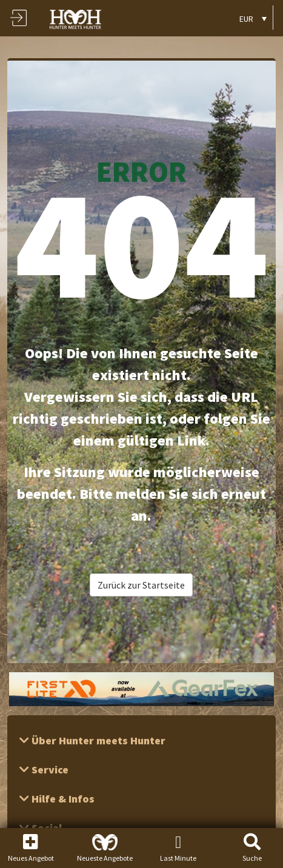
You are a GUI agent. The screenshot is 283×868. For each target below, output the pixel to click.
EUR (246, 19)
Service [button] (49, 770)
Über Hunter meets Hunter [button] (97, 740)
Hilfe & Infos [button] (62, 799)
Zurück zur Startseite (141, 585)
